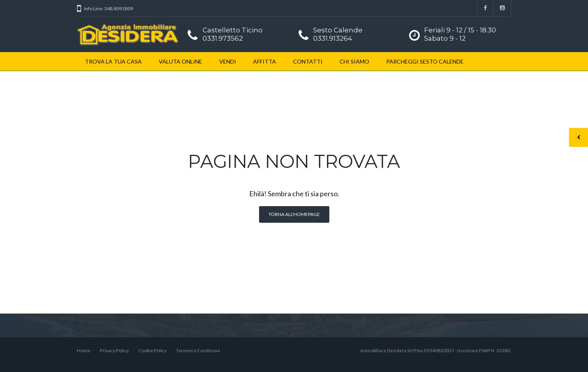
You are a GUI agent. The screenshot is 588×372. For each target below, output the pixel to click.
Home (84, 350)
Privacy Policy (114, 350)
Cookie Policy (152, 350)
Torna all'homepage (294, 214)
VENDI (228, 61)
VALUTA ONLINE (180, 61)
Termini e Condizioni (198, 350)
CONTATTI (308, 61)
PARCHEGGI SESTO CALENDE (425, 61)
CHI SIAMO (354, 61)
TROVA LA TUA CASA (113, 61)
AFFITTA (265, 61)
